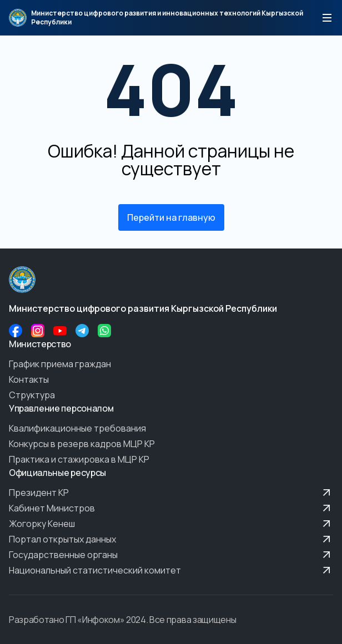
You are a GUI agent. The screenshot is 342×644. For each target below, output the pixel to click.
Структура (32, 395)
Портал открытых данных (171, 539)
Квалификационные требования (77, 428)
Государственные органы (171, 555)
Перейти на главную (171, 217)
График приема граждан (60, 364)
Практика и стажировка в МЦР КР (79, 459)
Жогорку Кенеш (171, 524)
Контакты (29, 379)
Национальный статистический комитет (171, 570)
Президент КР (171, 493)
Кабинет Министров (171, 508)
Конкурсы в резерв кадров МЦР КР (82, 444)
